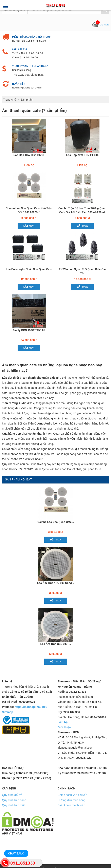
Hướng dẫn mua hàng (71, 800)
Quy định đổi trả (12, 795)
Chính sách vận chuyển (72, 795)
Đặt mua (29, 226)
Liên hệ (63, 722)
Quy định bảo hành (14, 800)
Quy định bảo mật (13, 805)
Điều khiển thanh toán (71, 805)
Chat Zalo (16, 853)
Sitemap (7, 712)
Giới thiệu (64, 727)
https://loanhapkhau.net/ (31, 707)
